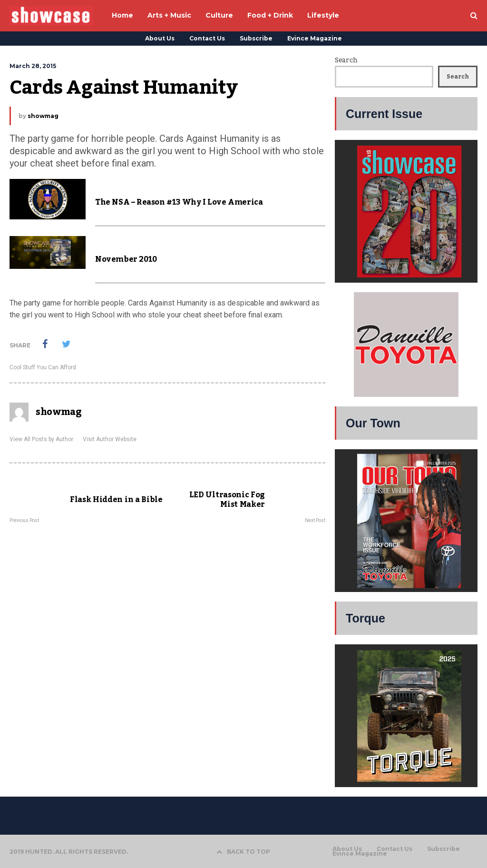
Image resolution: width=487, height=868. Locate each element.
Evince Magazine (315, 38)
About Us (160, 38)
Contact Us (207, 38)
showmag (43, 116)
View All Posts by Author (41, 439)
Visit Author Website (110, 439)
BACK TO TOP (243, 852)
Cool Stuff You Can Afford (43, 367)
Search (346, 60)
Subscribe (256, 38)
